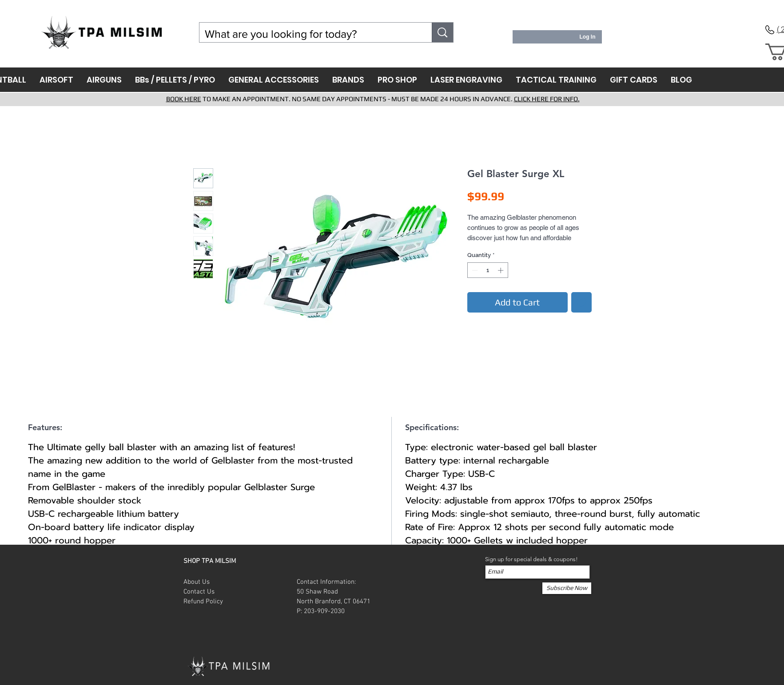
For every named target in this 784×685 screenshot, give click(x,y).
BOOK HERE (184, 99)
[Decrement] (474, 270)
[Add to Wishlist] (581, 302)
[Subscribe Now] (567, 588)
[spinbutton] (488, 270)
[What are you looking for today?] (309, 34)
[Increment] (501, 270)
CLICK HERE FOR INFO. (547, 99)
